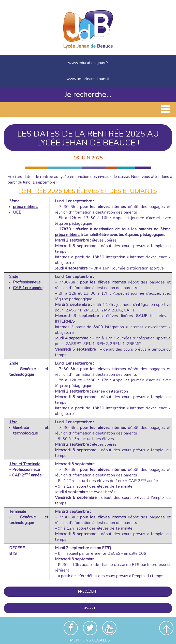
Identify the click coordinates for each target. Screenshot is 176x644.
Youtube (109, 628)
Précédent (88, 591)
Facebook (71, 628)
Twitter (90, 628)
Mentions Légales (90, 640)
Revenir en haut (166, 628)
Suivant (88, 608)
